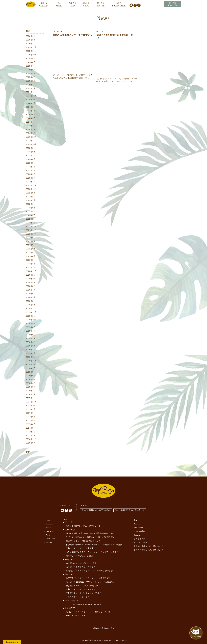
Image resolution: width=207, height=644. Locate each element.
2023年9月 (31, 148)
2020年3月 (31, 301)
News (86, 5)
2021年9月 (31, 238)
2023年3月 (31, 171)
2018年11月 (31, 361)
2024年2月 (31, 130)
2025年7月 (31, 66)
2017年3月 (31, 428)
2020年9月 (31, 283)
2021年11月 (31, 230)
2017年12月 (31, 398)
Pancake (49, 529)
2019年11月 (31, 316)
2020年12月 (31, 271)
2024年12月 (31, 92)
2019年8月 (31, 327)
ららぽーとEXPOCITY (75, 580)
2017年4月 (31, 424)
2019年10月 (31, 320)
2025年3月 (31, 81)
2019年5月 (31, 339)
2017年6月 (31, 417)
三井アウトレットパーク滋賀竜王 (81, 587)
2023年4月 (31, 167)
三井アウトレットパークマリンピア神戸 (84, 591)
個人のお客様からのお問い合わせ (96, 508)
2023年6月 (31, 159)
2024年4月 (31, 122)
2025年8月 (31, 62)
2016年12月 (31, 439)
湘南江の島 (108, 531)
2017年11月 (31, 402)
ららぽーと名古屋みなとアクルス (81, 565)
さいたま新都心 (86, 535)
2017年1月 (31, 436)
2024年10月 (31, 100)
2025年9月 (31, 59)
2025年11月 (31, 51)
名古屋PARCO (72, 561)
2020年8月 (31, 286)
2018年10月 (31, 365)
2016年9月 (31, 443)
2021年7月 (31, 245)
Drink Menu (51, 536)
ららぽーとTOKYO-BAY (104, 535)
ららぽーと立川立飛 (93, 531)
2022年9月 (31, 193)
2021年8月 (31, 241)
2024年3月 (31, 126)
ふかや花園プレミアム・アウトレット (83, 550)
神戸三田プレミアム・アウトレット (82, 576)
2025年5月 (31, 74)
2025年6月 (31, 70)
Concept (44, 5)
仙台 (68, 524)
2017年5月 (31, 421)
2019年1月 (31, 353)
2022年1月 (31, 223)
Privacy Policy (139, 529)
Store (73, 5)
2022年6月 (31, 204)
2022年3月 (31, 215)
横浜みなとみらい (91, 539)
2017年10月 (31, 406)
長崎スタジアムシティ (76, 613)
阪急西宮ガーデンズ (75, 583)
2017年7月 (31, 413)
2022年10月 (31, 189)
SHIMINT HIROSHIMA (91, 602)
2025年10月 (31, 55)
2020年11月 (31, 275)
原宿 (68, 531)
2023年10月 (31, 144)
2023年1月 (31, 178)
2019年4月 (31, 342)
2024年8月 (31, 107)
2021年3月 (31, 260)
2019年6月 (31, 335)
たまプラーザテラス (110, 550)
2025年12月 (31, 47)
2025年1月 (31, 88)
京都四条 (109, 580)
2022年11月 (31, 186)
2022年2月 (31, 219)
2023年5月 (31, 163)
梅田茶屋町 (104, 576)
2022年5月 (31, 208)
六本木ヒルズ (72, 553)
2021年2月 (31, 264)
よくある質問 (140, 536)
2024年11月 (31, 96)
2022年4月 (31, 212)
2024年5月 (31, 118)
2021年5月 (31, 253)
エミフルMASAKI (73, 602)
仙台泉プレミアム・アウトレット (86, 524)
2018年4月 (31, 383)
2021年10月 (31, 234)
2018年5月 (31, 380)
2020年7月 (31, 290)
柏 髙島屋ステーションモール (79, 542)
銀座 (81, 531)
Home (48, 518)
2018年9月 (31, 368)
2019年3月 (31, 346)
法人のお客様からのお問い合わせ (130, 508)
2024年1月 (31, 133)
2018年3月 (31, 387)
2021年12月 (31, 227)
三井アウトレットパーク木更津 (80, 546)
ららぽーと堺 (91, 583)
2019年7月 (31, 331)
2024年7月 (31, 111)
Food (48, 533)
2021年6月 (31, 249)
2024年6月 (31, 115)
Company (138, 533)
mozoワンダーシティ (106, 568)
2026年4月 (31, 36)
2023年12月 (31, 137)
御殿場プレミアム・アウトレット (81, 568)
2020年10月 (31, 279)
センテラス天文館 (103, 609)
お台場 (74, 531)
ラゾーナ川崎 (72, 535)
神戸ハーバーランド (95, 580)
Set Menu (50, 540)
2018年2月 (31, 391)
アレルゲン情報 (141, 540)
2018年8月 (31, 372)
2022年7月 (31, 200)
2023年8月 (31, 152)
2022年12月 (31, 182)
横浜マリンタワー (74, 539)
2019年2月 (31, 350)
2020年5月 (31, 297)
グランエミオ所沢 (101, 542)
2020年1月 (31, 309)
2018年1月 (31, 394)
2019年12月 (31, 312)
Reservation (119, 5)
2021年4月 (31, 256)
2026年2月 (31, 44)
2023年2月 (31, 174)
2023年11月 (31, 141)
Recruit (101, 5)
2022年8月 (31, 197)
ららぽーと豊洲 (86, 553)
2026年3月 (31, 40)
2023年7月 (31, 156)
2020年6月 (31, 294)
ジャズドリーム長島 (88, 561)
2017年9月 (31, 409)
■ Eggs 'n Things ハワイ (103, 626)
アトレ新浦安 (116, 542)
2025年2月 (31, 85)
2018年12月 (31, 357)
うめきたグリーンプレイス (78, 594)
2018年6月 (31, 376)
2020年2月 (31, 305)
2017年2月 (31, 432)
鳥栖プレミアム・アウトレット (80, 609)
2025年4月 (31, 77)
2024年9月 (31, 103)
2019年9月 (31, 324)
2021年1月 (31, 268)
